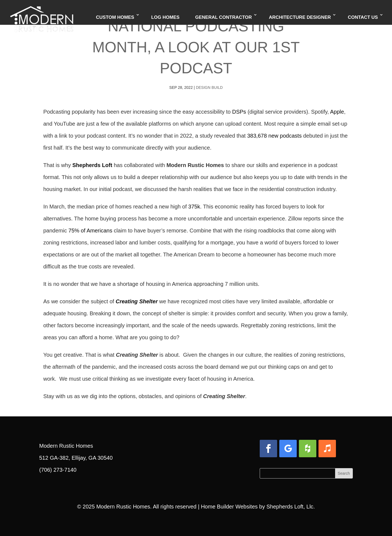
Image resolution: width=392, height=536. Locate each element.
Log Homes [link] (165, 18)
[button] (268, 449)
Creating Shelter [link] (137, 301)
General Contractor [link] (223, 18)
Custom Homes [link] (115, 18)
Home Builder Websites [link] (229, 507)
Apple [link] (337, 112)
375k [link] (194, 207)
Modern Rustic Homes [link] (123, 507)
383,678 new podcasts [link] (274, 136)
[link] (42, 12)
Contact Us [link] (363, 18)
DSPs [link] (239, 112)
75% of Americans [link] (90, 231)
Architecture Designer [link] (300, 18)
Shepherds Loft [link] (92, 165)
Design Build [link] (209, 87)
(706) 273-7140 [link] (58, 470)
